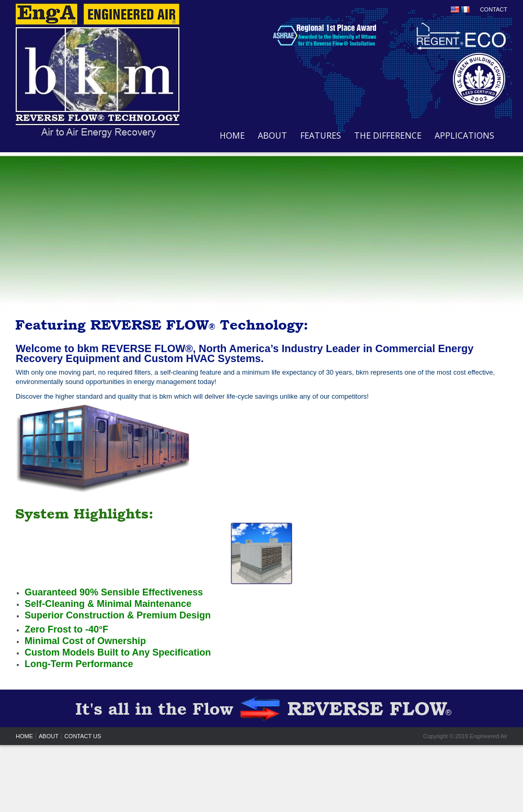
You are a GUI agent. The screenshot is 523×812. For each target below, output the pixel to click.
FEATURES (321, 136)
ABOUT (272, 136)
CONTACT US (83, 736)
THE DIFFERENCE (388, 136)
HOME (232, 136)
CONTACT (494, 9)
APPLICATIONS (464, 136)
